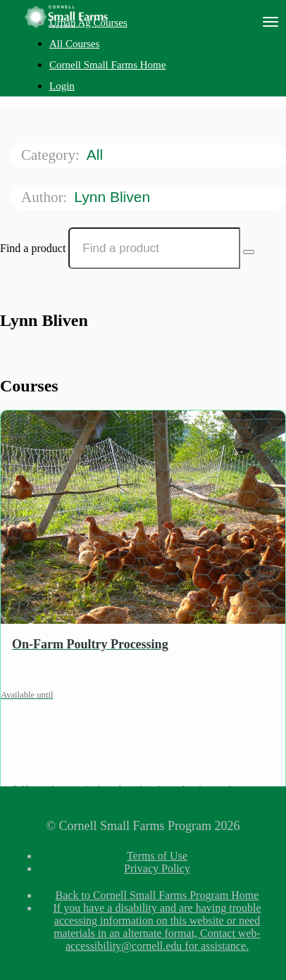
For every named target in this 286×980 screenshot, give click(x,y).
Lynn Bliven (114, 197)
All (97, 155)
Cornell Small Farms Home (107, 65)
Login (62, 86)
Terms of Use (157, 856)
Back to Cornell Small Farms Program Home (157, 895)
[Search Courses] (249, 252)
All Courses (74, 44)
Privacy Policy (157, 868)
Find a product (33, 248)
